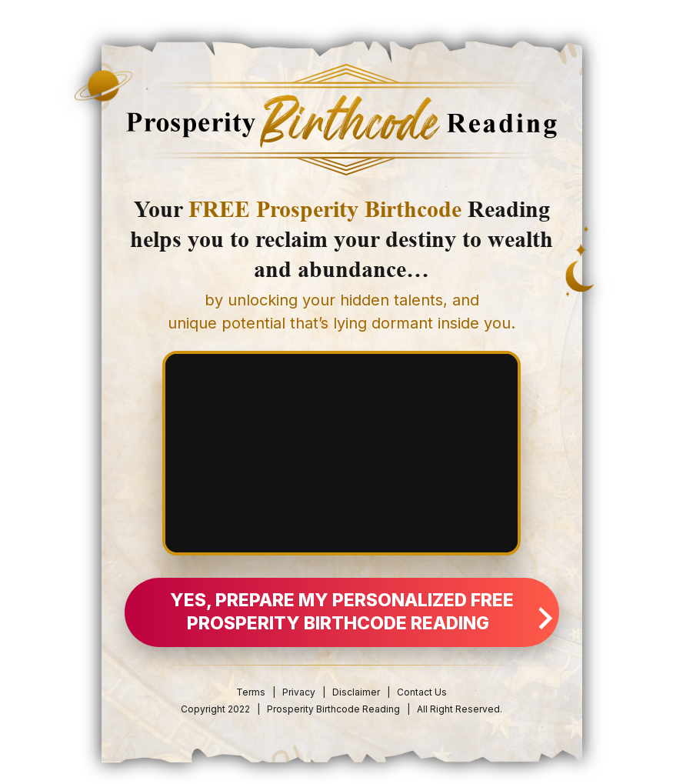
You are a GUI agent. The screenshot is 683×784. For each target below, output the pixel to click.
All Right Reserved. (460, 709)
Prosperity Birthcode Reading (333, 709)
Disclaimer (357, 692)
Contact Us (422, 692)
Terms (251, 692)
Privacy (299, 692)
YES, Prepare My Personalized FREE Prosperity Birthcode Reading (359, 612)
